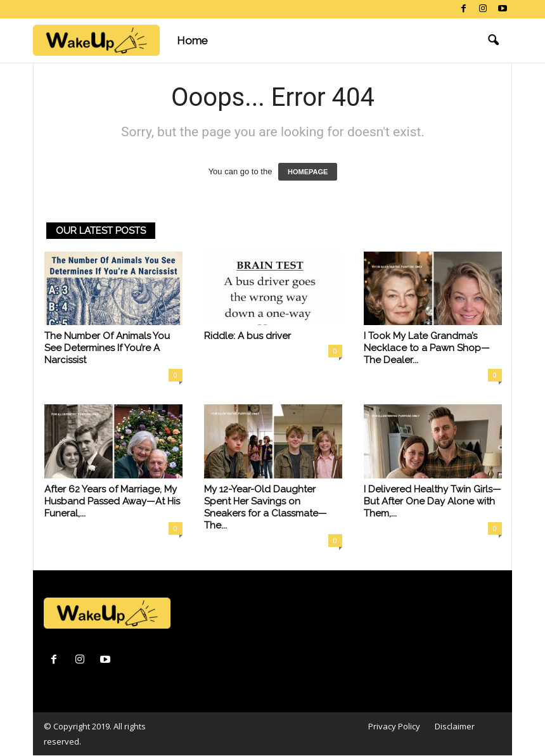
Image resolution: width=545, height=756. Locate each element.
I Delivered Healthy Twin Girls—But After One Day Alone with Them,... (433, 501)
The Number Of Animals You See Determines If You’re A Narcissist (107, 348)
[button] (493, 41)
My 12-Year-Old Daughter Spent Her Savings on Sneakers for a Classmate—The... (266, 507)
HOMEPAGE (308, 172)
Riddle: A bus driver (247, 336)
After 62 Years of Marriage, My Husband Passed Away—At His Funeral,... (112, 501)
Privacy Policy (394, 726)
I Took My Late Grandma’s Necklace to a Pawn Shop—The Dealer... (427, 348)
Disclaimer (455, 726)
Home (192, 41)
